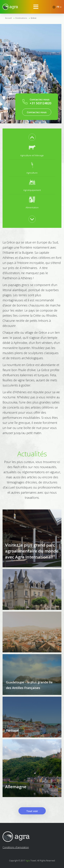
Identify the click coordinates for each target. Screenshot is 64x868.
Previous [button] (32, 137)
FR (57, 7)
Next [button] (32, 219)
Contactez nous (37, 112)
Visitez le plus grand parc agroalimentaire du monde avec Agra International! (32, 551)
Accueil (8, 18)
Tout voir (32, 811)
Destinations (21, 18)
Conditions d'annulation (16, 847)
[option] (32, 151)
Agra (28, 861)
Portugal (12, 730)
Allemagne (16, 787)
